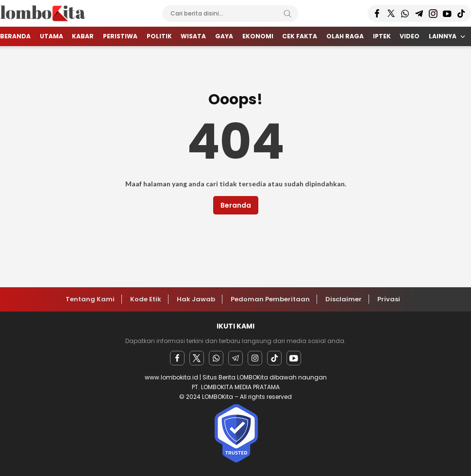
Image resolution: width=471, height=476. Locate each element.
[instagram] (255, 358)
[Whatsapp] (216, 358)
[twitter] (197, 358)
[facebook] (177, 358)
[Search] (287, 14)
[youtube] (294, 358)
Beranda (236, 205)
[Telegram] (235, 358)
